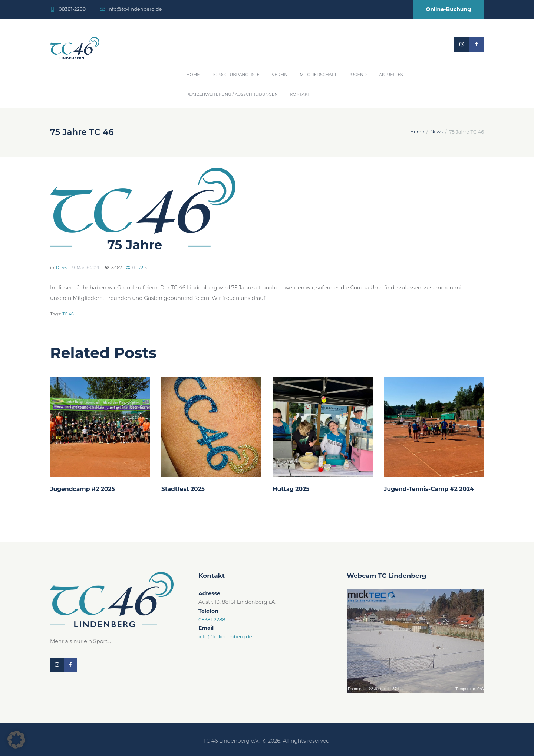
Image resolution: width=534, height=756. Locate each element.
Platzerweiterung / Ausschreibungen (232, 94)
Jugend (358, 75)
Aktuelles (391, 75)
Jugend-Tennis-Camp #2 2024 (433, 489)
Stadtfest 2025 (185, 489)
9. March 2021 (88, 267)
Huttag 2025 (293, 489)
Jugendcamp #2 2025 (85, 489)
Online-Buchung (449, 9)
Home (193, 75)
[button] (16, 740)
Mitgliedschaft (318, 75)
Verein (280, 75)
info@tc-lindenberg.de (135, 9)
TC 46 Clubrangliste (236, 75)
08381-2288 (72, 9)
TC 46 (62, 267)
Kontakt (300, 94)
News (436, 132)
